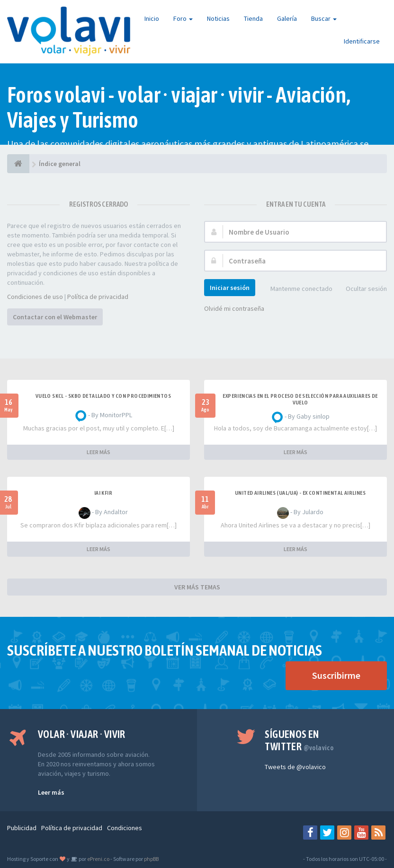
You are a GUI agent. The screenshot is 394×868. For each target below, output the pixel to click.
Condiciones (125, 828)
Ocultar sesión (361, 289)
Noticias (218, 18)
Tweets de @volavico (295, 767)
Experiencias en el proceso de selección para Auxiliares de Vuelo (300, 399)
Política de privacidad (98, 297)
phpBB (151, 859)
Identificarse (362, 41)
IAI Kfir (103, 493)
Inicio (152, 18)
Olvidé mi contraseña (234, 308)
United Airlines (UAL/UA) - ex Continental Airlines (300, 493)
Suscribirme (336, 675)
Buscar (324, 18)
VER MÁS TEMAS (197, 587)
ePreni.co (98, 859)
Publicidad (22, 828)
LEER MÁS (98, 452)
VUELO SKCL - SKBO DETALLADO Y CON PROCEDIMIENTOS (103, 396)
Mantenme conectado (296, 289)
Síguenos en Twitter (299, 740)
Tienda (253, 18)
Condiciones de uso (35, 297)
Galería (287, 18)
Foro (183, 18)
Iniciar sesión (230, 288)
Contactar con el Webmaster (55, 317)
